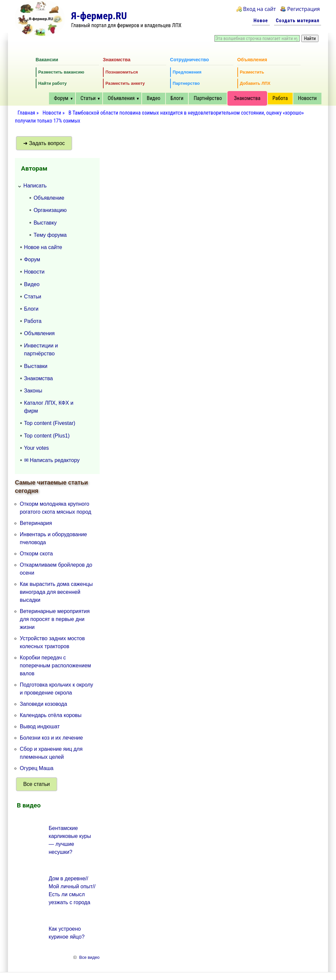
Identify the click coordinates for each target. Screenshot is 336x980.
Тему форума (50, 235)
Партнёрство (208, 98)
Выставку (45, 223)
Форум (61, 98)
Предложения (187, 72)
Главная (26, 113)
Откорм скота (36, 554)
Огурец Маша (37, 768)
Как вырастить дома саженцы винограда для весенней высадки (56, 592)
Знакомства (247, 98)
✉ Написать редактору (52, 460)
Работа (280, 98)
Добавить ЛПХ (255, 83)
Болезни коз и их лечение (51, 738)
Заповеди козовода (44, 704)
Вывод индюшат (40, 726)
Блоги (177, 98)
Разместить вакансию (61, 72)
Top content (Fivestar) (50, 423)
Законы (33, 391)
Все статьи (36, 784)
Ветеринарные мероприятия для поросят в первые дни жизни (55, 619)
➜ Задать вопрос (44, 143)
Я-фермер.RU (99, 16)
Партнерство (186, 83)
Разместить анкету (125, 83)
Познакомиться (122, 72)
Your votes (37, 448)
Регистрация (303, 9)
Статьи (88, 98)
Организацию (50, 210)
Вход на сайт (259, 9)
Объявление (49, 198)
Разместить (252, 72)
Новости (307, 98)
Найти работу (53, 83)
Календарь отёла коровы (51, 715)
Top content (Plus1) (47, 436)
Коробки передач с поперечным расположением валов (55, 666)
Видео (153, 98)
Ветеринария (36, 523)
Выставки (36, 366)
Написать (35, 186)
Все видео (89, 957)
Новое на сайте (43, 247)
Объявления (121, 98)
